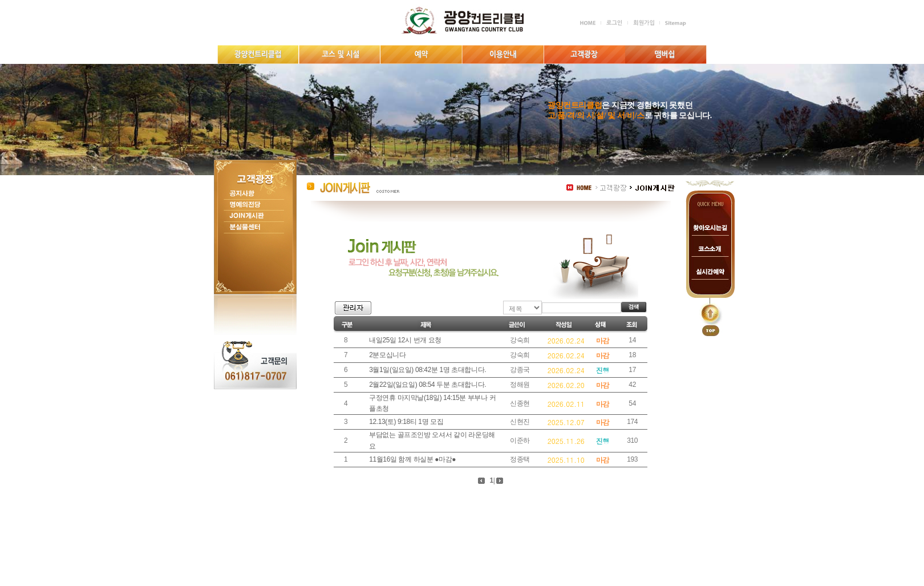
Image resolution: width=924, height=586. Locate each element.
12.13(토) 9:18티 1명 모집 (406, 422)
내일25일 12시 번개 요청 (405, 340)
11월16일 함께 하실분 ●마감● (412, 459)
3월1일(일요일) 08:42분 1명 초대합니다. (427, 370)
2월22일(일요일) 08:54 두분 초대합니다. (427, 385)
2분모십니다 (387, 355)
